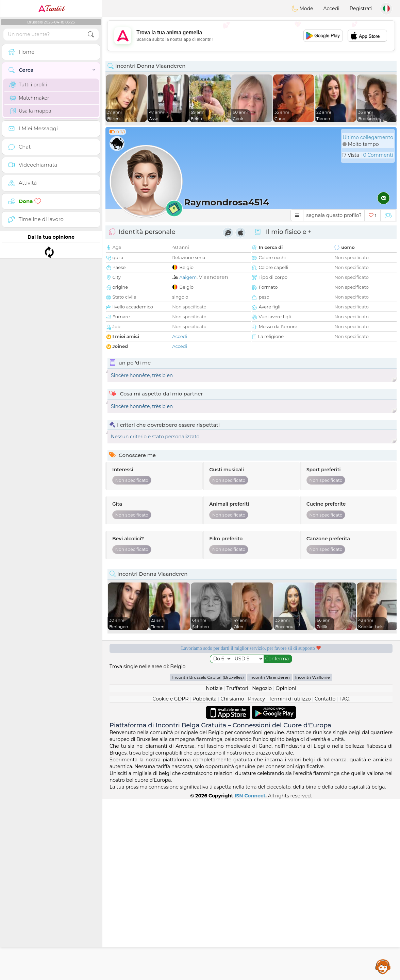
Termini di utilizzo (290, 880)
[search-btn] (91, 35)
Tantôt (51, 9)
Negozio (262, 869)
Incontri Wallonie (312, 858)
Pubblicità (205, 880)
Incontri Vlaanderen (270, 858)
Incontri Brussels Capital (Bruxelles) (208, 858)
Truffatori (237, 869)
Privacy (256, 880)
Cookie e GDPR (170, 880)
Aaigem (188, 277)
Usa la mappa (30, 111)
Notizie (214, 869)
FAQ (345, 880)
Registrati (361, 9)
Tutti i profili (28, 85)
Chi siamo (232, 880)
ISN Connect (250, 977)
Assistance (383, 966)
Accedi (331, 9)
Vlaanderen (213, 277)
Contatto (325, 880)
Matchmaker (29, 98)
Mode (302, 9)
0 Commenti (378, 155)
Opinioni (286, 869)
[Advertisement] (251, 36)
